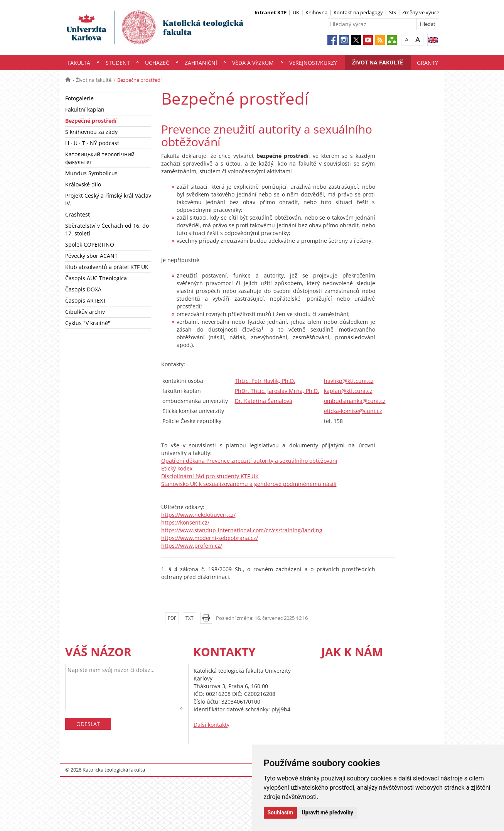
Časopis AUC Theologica (96, 278)
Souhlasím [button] (281, 812)
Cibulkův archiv (85, 312)
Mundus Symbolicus (91, 173)
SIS (393, 12)
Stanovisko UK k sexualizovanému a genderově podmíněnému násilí (249, 484)
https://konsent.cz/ (185, 522)
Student (118, 63)
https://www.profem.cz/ (192, 546)
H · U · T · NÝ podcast (92, 143)
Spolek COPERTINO (90, 245)
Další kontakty (212, 725)
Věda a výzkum (253, 63)
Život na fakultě (378, 62)
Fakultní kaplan (85, 109)
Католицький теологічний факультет (100, 158)
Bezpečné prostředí (91, 121)
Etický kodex (177, 468)
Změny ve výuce (421, 12)
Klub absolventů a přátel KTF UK (107, 267)
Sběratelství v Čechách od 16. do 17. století (107, 229)
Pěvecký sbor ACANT (91, 256)
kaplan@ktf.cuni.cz (348, 391)
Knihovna (316, 12)
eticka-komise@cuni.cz (353, 411)
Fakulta (79, 63)
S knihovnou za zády (91, 132)
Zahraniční (201, 63)
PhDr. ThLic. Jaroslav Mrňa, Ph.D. (277, 391)
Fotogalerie (79, 98)
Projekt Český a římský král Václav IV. (108, 199)
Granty (427, 63)
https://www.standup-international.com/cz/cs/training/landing (242, 530)
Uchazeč (157, 63)
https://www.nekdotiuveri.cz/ (198, 515)
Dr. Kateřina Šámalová (264, 401)
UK (296, 12)
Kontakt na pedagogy (358, 12)
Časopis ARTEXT (86, 300)
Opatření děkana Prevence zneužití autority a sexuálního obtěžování (249, 461)
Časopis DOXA (83, 289)
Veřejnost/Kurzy (313, 63)
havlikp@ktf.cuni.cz (349, 381)
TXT (190, 618)
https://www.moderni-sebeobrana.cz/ (210, 538)
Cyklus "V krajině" (88, 323)
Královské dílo (83, 184)
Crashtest (78, 214)
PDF (172, 618)
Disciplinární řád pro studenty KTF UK (210, 476)
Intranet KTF (271, 12)
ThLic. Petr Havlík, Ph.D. (265, 381)
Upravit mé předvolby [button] (328, 812)
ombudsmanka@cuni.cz (355, 401)
